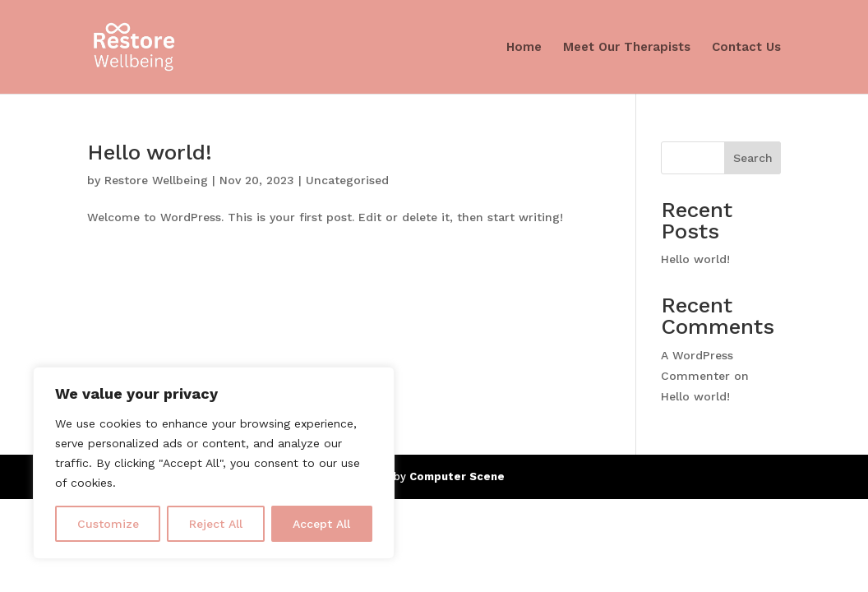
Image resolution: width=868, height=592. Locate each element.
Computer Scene (457, 476)
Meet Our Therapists (627, 48)
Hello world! (150, 152)
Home (524, 48)
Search (753, 158)
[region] (214, 463)
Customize (108, 524)
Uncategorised (347, 180)
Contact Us (746, 48)
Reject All (216, 524)
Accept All (321, 524)
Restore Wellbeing (156, 180)
